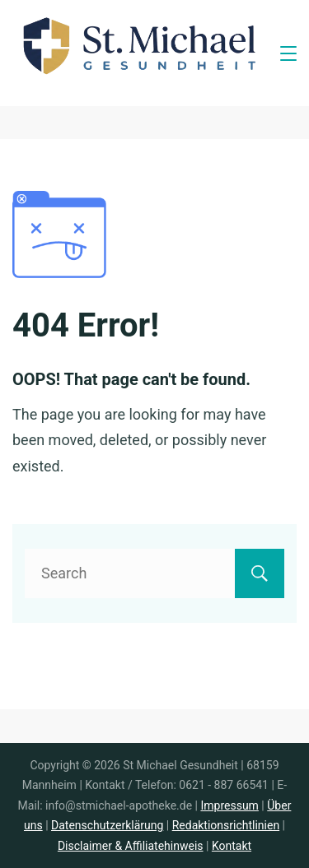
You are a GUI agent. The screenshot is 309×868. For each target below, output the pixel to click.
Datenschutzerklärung (107, 825)
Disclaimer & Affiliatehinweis (131, 846)
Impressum (229, 805)
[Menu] (288, 53)
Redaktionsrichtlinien (226, 825)
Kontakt (232, 846)
